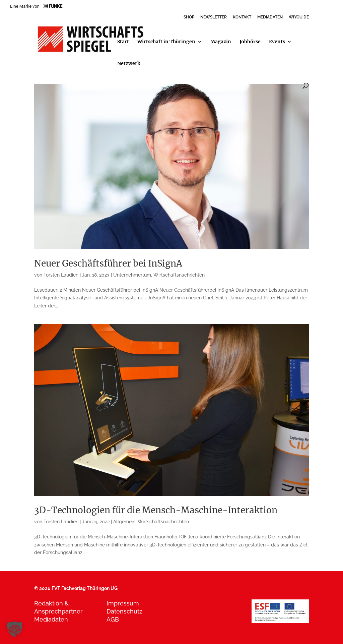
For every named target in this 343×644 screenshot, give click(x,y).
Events (277, 42)
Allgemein (124, 522)
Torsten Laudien (61, 275)
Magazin (221, 42)
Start (123, 42)
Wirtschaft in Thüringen (166, 42)
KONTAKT (242, 17)
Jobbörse (250, 42)
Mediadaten (51, 619)
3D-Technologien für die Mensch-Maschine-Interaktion (156, 510)
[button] (15, 629)
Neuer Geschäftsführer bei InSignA (108, 263)
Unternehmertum (132, 275)
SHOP (189, 17)
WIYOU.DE (299, 17)
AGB (113, 619)
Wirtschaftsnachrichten (179, 275)
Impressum (123, 603)
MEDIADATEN (270, 17)
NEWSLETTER (214, 17)
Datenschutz (124, 611)
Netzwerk (129, 64)
